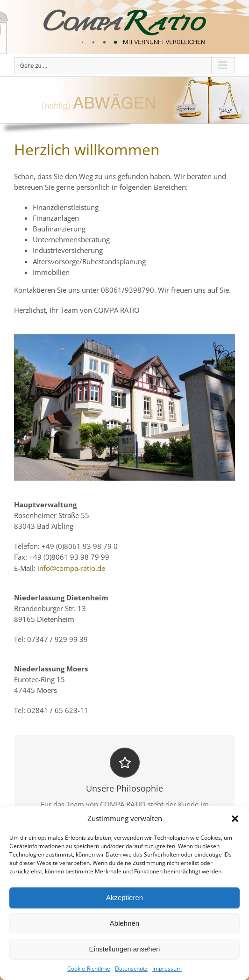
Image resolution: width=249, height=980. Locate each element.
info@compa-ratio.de (71, 568)
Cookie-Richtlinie (89, 969)
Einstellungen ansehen (125, 949)
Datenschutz (131, 969)
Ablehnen (124, 923)
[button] (235, 819)
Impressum (167, 969)
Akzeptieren (124, 897)
